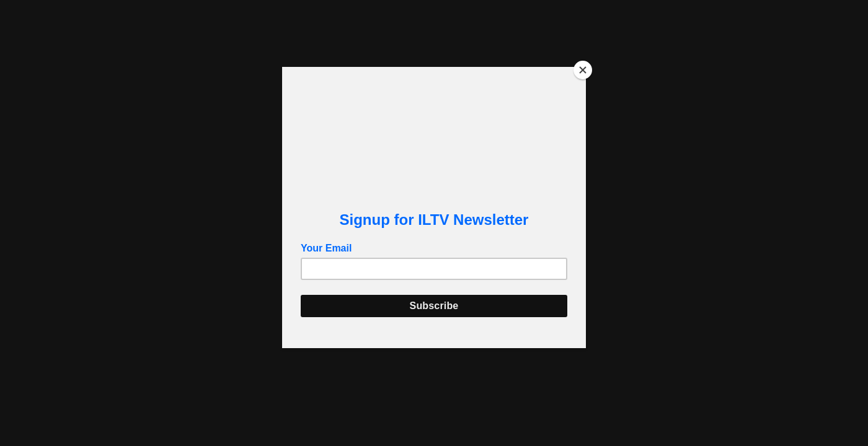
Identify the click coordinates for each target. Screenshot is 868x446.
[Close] (583, 70)
